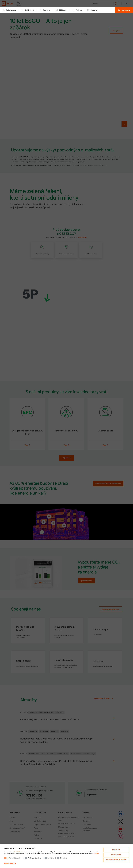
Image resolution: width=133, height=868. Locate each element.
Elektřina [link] (13, 818)
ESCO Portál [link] (87, 826)
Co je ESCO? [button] (66, 459)
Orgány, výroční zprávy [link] (42, 826)
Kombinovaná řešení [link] (17, 829)
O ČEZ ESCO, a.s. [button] (40, 813)
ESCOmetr (61, 11)
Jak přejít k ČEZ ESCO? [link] (67, 824)
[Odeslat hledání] (116, 4)
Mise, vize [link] (37, 818)
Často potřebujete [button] (65, 813)
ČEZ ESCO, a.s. (18, 852)
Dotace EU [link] (38, 840)
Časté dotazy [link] (88, 818)
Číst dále (96, 853)
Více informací (10, 863)
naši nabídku (82, 238)
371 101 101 (34, 796)
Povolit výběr (116, 855)
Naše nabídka (9, 11)
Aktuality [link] (37, 829)
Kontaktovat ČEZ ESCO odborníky (108, 484)
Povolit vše (116, 850)
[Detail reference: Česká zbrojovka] (66, 663)
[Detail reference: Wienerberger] (105, 631)
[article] (66, 252)
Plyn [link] (11, 822)
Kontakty (92, 11)
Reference (45, 11)
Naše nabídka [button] (15, 813)
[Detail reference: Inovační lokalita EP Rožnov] (66, 631)
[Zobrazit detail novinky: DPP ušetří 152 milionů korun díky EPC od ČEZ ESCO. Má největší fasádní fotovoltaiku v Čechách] (67, 762)
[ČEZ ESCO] (6, 4)
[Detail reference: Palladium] (105, 663)
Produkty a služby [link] (16, 826)
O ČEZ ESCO (27, 11)
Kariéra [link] (36, 836)
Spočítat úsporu (86, 582)
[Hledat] (103, 4)
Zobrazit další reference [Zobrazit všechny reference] (110, 610)
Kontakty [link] (86, 822)
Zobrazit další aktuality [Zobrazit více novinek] (103, 699)
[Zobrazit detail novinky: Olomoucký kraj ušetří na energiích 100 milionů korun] (67, 719)
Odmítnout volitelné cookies (116, 860)
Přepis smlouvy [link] (64, 828)
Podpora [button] (86, 813)
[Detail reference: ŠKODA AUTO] (28, 663)
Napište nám (92, 796)
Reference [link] (38, 833)
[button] (124, 125)
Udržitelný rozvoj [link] (40, 822)
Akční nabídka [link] (15, 833)
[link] (66, 83)
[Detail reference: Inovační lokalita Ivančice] (28, 631)
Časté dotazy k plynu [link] (66, 837)
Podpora (77, 11)
